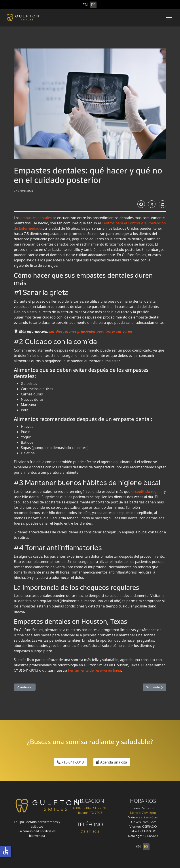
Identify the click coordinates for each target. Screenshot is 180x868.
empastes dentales (36, 218)
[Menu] (169, 18)
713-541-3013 (70, 762)
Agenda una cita (112, 762)
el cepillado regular (147, 492)
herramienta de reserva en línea (95, 670)
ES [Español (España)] (93, 5)
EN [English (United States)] (85, 5)
